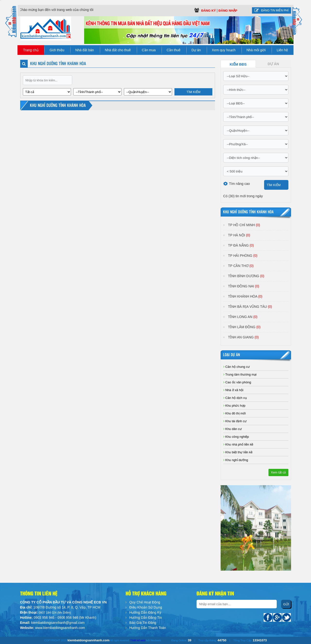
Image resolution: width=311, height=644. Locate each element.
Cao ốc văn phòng (237, 382)
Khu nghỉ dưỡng (236, 460)
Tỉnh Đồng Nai (244, 286)
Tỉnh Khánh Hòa (245, 296)
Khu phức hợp (234, 406)
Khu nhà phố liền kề (238, 444)
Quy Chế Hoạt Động (145, 602)
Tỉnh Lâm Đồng (244, 327)
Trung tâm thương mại (240, 374)
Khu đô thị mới (235, 413)
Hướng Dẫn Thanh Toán (148, 628)
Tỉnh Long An (243, 317)
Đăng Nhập (228, 11)
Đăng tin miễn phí (272, 10)
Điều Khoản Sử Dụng (146, 607)
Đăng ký (209, 11)
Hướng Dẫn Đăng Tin (145, 618)
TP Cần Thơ (241, 266)
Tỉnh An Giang (243, 337)
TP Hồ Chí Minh (244, 225)
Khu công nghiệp (236, 437)
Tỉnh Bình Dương (246, 276)
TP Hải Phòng (243, 256)
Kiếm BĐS (238, 64)
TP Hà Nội (239, 235)
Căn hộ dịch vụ (235, 398)
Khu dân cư (233, 429)
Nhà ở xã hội (233, 390)
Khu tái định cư (235, 421)
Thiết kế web (138, 640)
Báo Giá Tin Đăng (143, 623)
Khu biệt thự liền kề (238, 452)
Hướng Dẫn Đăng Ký (145, 612)
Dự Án (273, 64)
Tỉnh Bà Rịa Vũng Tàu (250, 307)
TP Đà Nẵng (241, 245)
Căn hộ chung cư (237, 367)
